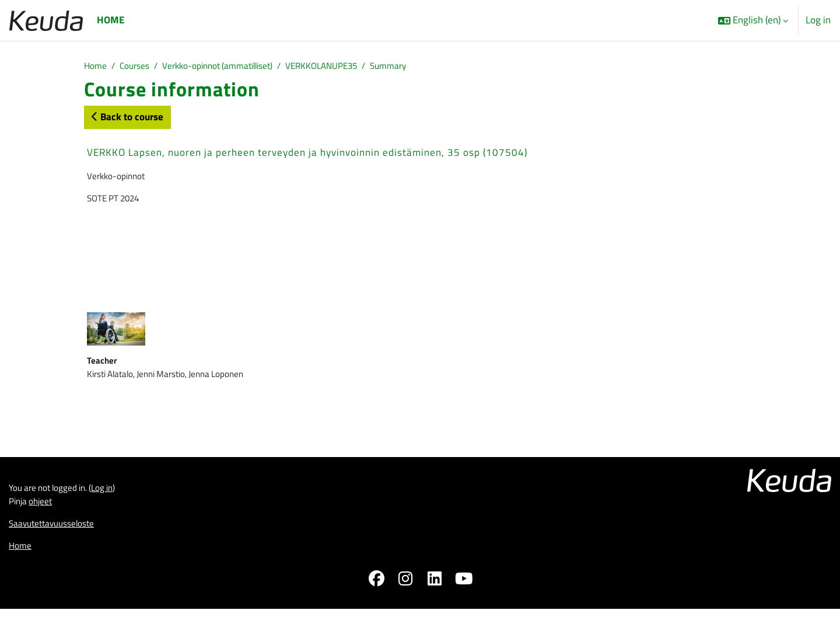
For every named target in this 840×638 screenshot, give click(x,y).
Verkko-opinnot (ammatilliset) (232, 67)
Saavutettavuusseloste (57, 549)
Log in (818, 20)
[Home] (46, 20)
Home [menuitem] (111, 20)
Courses (139, 67)
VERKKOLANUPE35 (349, 67)
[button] (753, 20)
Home (97, 67)
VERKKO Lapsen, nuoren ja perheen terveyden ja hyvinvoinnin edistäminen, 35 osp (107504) (307, 154)
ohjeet (45, 525)
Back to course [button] (127, 118)
